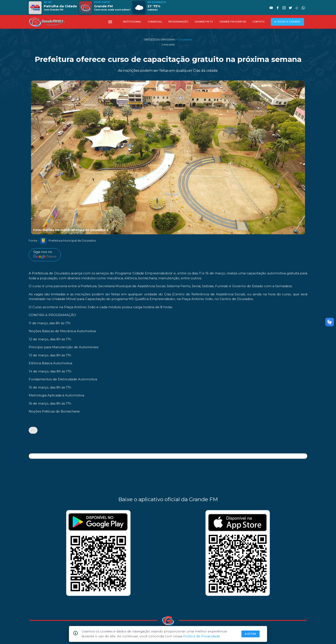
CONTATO (258, 22)
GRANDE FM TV (204, 22)
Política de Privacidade (202, 636)
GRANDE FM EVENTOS (233, 22)
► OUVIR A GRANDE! (287, 22)
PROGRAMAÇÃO (178, 22)
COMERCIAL (155, 22)
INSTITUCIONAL (132, 22)
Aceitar (250, 634)
